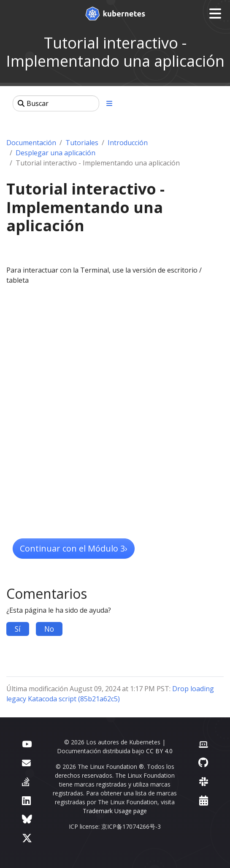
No (49, 629)
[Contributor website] (203, 743)
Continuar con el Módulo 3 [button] (74, 548)
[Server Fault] (26, 781)
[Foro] (26, 762)
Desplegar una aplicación (55, 153)
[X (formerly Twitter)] (27, 838)
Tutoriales (82, 143)
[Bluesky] (27, 819)
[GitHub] (203, 762)
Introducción (128, 143)
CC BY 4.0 (159, 751)
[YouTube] (27, 743)
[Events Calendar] (204, 800)
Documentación (31, 143)
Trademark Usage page (115, 811)
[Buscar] (56, 103)
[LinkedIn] (26, 800)
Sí (18, 629)
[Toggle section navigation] (109, 103)
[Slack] (204, 781)
